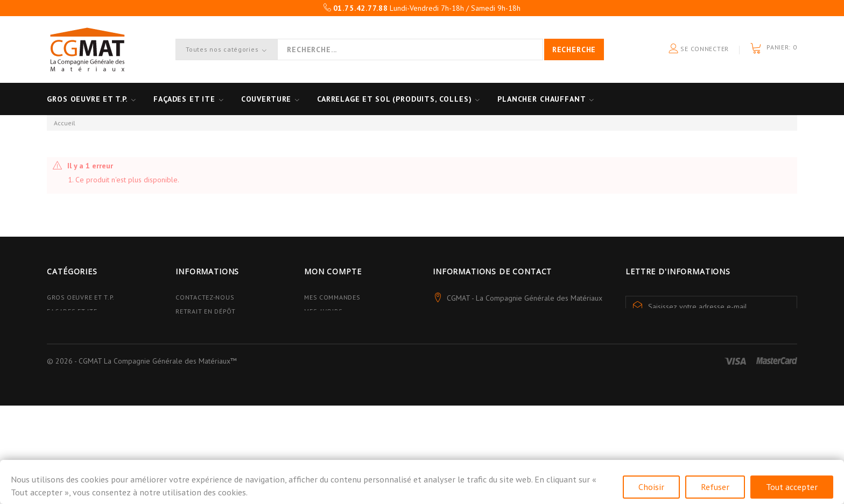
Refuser (715, 487)
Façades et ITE (185, 99)
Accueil (65, 123)
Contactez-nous (205, 297)
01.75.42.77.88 (534, 328)
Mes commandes (332, 297)
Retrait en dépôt (206, 311)
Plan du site (198, 406)
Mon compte (333, 271)
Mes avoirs (323, 311)
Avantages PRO (201, 325)
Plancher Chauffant (546, 99)
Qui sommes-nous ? (210, 340)
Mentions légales (207, 378)
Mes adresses (328, 325)
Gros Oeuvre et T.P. (81, 297)
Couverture (268, 99)
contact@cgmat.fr (504, 347)
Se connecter (699, 49)
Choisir (651, 487)
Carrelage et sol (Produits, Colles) (398, 99)
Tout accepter (792, 487)
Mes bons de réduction (346, 364)
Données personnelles (216, 392)
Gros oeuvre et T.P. (87, 99)
